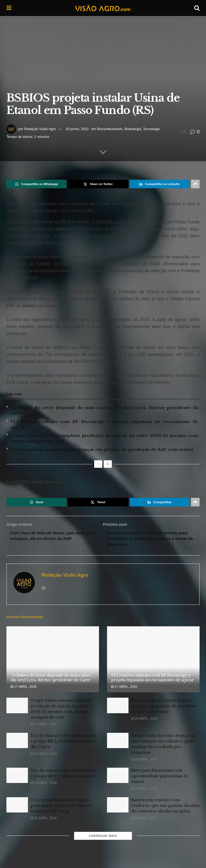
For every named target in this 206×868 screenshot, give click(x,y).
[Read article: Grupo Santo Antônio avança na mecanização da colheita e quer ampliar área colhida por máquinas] (118, 742)
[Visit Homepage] (103, 8)
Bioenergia (133, 129)
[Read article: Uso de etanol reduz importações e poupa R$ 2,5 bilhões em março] (17, 776)
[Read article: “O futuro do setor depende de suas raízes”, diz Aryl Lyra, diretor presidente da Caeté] (53, 661)
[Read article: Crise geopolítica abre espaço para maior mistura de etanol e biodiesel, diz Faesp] (17, 806)
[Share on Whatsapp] (36, 184)
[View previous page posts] (98, 464)
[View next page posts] (108, 464)
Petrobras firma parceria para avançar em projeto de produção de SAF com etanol (102, 449)
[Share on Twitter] (98, 184)
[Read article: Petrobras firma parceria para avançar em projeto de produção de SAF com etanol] (118, 706)
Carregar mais (103, 837)
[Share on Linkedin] (160, 184)
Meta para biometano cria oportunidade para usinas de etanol (160, 777)
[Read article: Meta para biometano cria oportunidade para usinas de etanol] (118, 776)
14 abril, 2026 (44, 784)
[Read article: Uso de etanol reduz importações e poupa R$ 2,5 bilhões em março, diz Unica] (17, 742)
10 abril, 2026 (144, 790)
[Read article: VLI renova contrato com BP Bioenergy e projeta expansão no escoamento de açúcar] (153, 661)
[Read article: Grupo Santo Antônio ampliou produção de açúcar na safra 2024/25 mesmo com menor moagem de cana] (17, 706)
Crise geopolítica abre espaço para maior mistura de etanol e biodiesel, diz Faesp (61, 806)
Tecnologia (151, 129)
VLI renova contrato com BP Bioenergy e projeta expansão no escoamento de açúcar (152, 678)
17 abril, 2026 (23, 688)
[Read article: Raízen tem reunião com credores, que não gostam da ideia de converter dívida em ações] (118, 806)
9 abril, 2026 (143, 819)
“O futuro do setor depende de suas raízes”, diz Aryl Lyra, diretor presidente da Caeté (51, 678)
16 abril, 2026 (144, 720)
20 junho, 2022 (77, 129)
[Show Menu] (9, 8)
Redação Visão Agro (40, 129)
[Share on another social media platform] (195, 184)
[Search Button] (197, 8)
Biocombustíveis (110, 129)
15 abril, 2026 (44, 755)
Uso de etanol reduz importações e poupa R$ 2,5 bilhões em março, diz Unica (64, 742)
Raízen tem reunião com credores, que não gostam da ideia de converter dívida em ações (165, 806)
